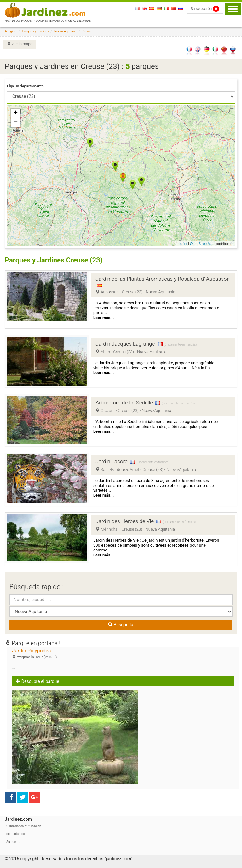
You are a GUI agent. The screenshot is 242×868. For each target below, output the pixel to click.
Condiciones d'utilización (24, 826)
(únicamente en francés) (180, 344)
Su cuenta (13, 842)
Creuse (87, 31)
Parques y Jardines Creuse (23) (54, 260)
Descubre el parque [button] (37, 681)
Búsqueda (121, 625)
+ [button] (16, 113)
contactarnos (16, 834)
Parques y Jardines (36, 31)
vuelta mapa (20, 44)
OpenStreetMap (202, 244)
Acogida (11, 31)
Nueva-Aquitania (66, 31)
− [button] (16, 123)
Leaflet (182, 244)
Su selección (205, 9)
